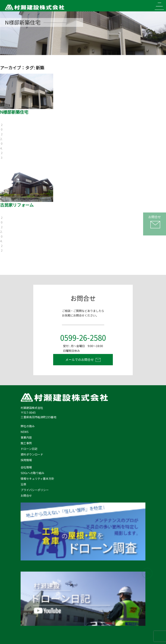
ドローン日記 (29, 449)
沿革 (23, 484)
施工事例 (26, 443)
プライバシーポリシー (35, 490)
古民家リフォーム (17, 205)
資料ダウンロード (32, 454)
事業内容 (26, 437)
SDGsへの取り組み (32, 473)
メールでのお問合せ (80, 359)
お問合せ (26, 495)
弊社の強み (28, 426)
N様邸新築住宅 (14, 112)
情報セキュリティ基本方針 (37, 478)
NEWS (25, 432)
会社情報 (26, 467)
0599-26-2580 (83, 337)
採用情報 (26, 460)
